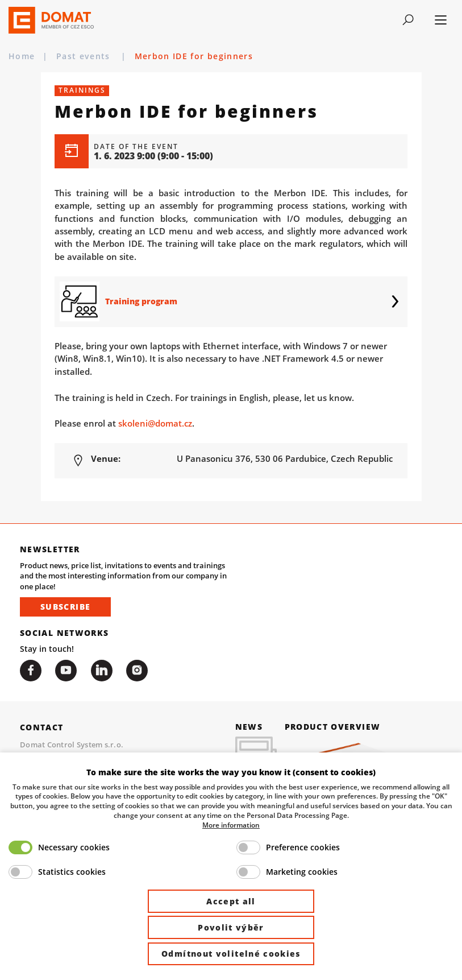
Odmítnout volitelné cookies (231, 954)
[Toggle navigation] (408, 20)
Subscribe (65, 607)
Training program (141, 301)
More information (231, 825)
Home (22, 56)
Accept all (231, 901)
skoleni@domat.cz (155, 423)
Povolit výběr (231, 927)
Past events (85, 56)
